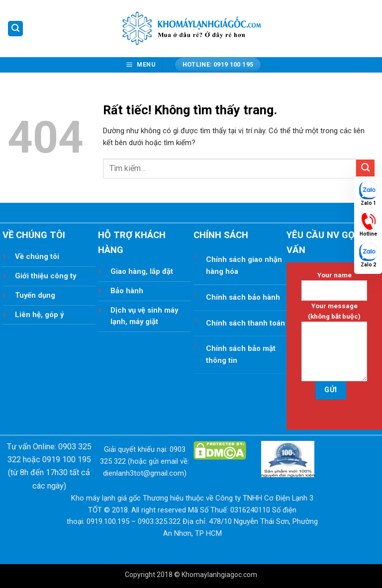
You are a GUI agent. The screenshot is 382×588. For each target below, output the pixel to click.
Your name (334, 286)
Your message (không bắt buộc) (334, 342)
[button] (15, 29)
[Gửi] (365, 169)
